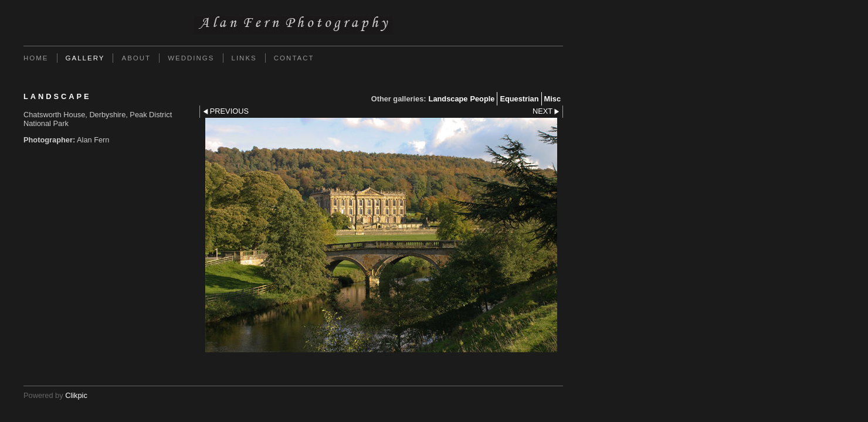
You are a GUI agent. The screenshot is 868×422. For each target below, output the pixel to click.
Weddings (191, 58)
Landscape (448, 99)
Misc (552, 99)
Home (36, 58)
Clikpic (76, 395)
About (136, 58)
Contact (294, 58)
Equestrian (519, 99)
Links (244, 58)
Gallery (85, 58)
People (482, 99)
